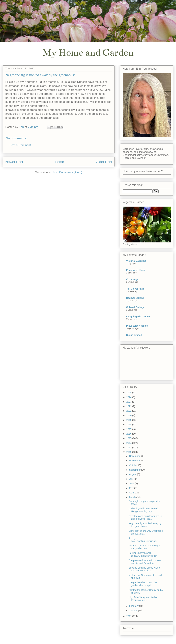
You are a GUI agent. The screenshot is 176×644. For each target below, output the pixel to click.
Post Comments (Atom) (67, 172)
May (132, 488)
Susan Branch (134, 335)
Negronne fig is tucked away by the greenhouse (145, 525)
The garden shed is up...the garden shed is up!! (143, 584)
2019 (129, 420)
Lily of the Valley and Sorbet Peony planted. (143, 599)
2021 (129, 411)
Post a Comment (20, 145)
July (131, 479)
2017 (129, 429)
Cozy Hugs (132, 279)
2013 (129, 447)
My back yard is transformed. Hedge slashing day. (144, 510)
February (134, 606)
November (135, 461)
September (135, 470)
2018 (129, 425)
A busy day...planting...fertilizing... (143, 540)
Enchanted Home (136, 270)
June (132, 484)
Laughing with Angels (138, 317)
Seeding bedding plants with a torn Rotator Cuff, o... (144, 569)
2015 (129, 438)
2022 (129, 406)
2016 (129, 434)
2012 (129, 452)
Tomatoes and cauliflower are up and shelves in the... (145, 517)
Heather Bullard (135, 298)
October (134, 465)
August (133, 474)
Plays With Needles (137, 326)
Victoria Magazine (136, 261)
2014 (129, 443)
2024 (129, 397)
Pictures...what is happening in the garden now (144, 547)
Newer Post (14, 162)
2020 (129, 415)
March (133, 497)
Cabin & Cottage (135, 307)
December (135, 456)
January (134, 610)
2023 (129, 402)
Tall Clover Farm (135, 289)
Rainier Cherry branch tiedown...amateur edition (143, 554)
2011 (129, 616)
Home (59, 162)
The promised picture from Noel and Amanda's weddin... (145, 562)
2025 (129, 393)
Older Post (104, 162)
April (132, 493)
